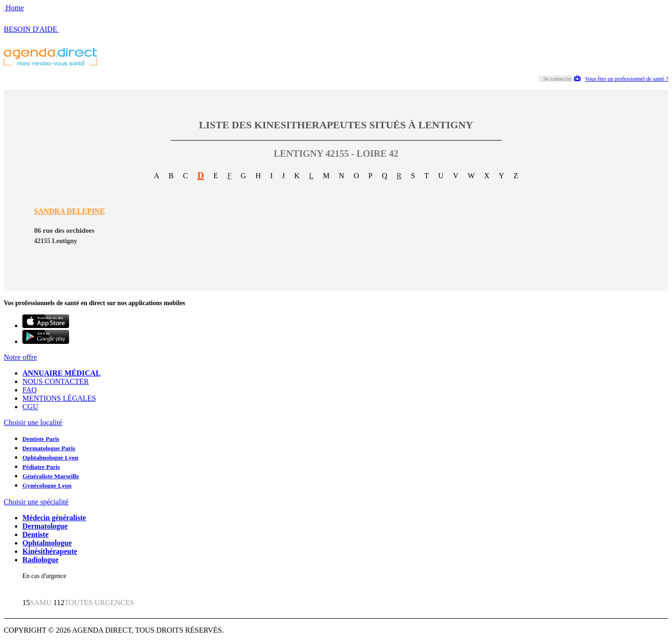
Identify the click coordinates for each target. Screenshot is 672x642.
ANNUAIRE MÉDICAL (62, 373)
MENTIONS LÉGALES (59, 398)
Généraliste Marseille (51, 476)
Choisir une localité (33, 422)
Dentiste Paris (41, 439)
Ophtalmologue (47, 543)
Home (14, 8)
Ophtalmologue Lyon (50, 457)
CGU (30, 407)
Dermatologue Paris (49, 448)
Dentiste (35, 534)
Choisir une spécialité (36, 502)
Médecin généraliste (54, 518)
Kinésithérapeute (50, 551)
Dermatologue (45, 526)
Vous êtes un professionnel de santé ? (621, 79)
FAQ (30, 390)
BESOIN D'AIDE (31, 29)
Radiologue (40, 560)
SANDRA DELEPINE (70, 211)
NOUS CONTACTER (56, 381)
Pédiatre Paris (41, 467)
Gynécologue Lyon (47, 485)
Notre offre (20, 357)
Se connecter (558, 79)
